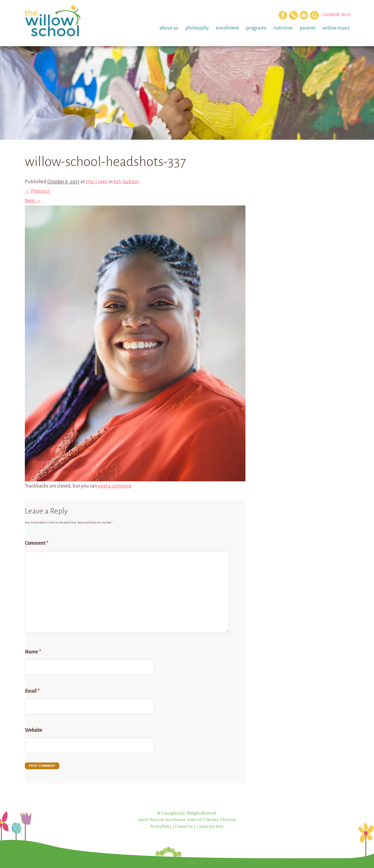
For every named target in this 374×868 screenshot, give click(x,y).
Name (33, 652)
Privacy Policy (161, 826)
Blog (346, 15)
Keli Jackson (126, 182)
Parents (308, 28)
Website (33, 730)
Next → (33, 201)
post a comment (114, 486)
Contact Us (184, 826)
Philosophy (197, 28)
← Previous (37, 191)
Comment (37, 543)
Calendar (331, 15)
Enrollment (227, 28)
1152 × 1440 (97, 182)
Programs (256, 28)
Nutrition (283, 28)
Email (32, 691)
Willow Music (336, 28)
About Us (169, 28)
